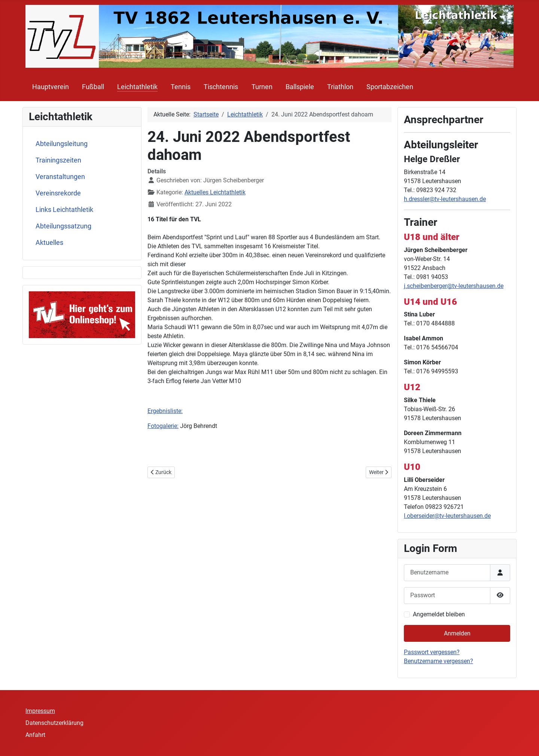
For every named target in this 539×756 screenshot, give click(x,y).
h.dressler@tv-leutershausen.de (445, 199)
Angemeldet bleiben (439, 614)
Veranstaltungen (60, 177)
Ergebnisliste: (165, 411)
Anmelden (457, 633)
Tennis (181, 87)
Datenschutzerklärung (54, 723)
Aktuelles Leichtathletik (215, 192)
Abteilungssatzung (63, 226)
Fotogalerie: (163, 426)
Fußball (93, 87)
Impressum (40, 711)
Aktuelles (49, 243)
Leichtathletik (137, 87)
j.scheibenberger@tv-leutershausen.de (454, 286)
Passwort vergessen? (432, 652)
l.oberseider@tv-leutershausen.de (447, 516)
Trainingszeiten (58, 160)
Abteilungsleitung (62, 144)
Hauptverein (51, 87)
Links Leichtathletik (64, 210)
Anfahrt (35, 735)
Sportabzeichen (390, 87)
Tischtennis (221, 87)
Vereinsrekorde (58, 193)
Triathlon (340, 87)
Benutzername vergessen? (438, 661)
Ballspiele (300, 87)
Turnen (262, 87)
